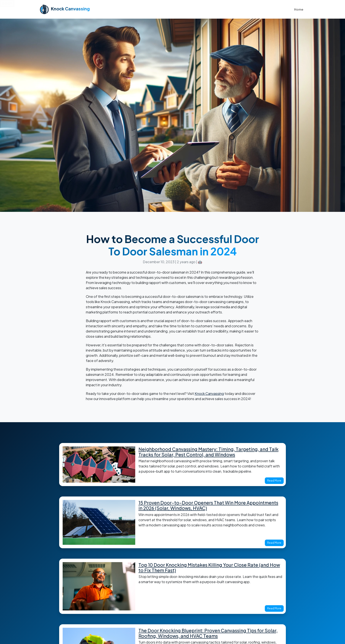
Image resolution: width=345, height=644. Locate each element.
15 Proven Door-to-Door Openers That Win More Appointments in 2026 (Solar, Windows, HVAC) (208, 505)
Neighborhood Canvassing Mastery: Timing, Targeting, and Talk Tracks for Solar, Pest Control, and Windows (208, 452)
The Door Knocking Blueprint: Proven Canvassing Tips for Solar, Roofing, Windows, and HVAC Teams (208, 633)
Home (299, 9)
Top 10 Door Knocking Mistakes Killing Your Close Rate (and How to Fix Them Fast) (209, 568)
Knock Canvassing (209, 393)
